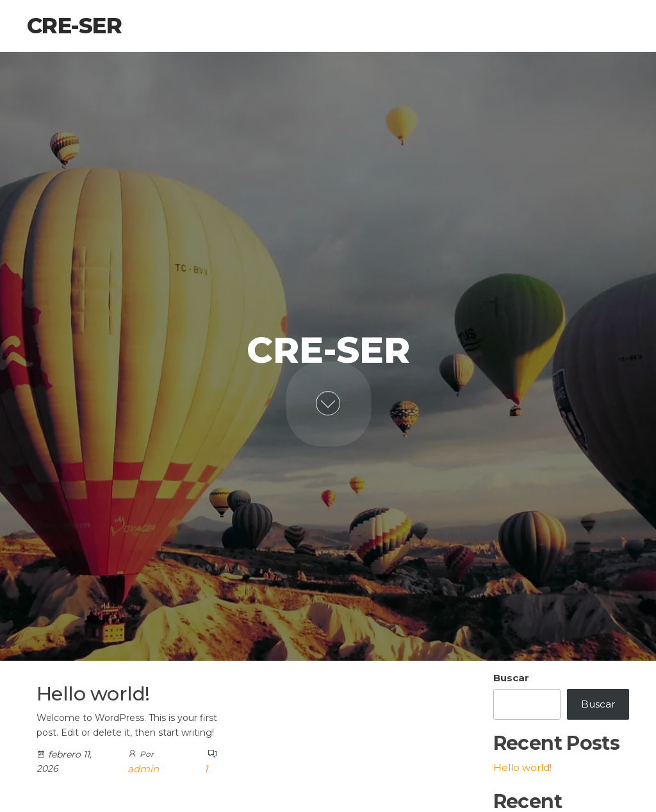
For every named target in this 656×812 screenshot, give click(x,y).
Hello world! (93, 694)
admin (143, 769)
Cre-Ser (74, 26)
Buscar (511, 678)
